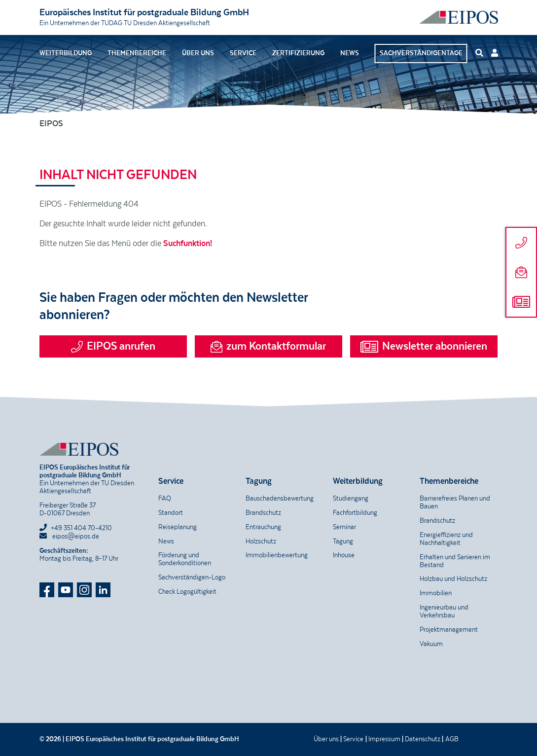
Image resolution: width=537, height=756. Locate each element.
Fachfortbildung (355, 513)
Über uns (198, 53)
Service (243, 53)
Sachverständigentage (421, 53)
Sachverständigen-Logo (192, 577)
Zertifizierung (298, 53)
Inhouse (344, 555)
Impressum (384, 739)
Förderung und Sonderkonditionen (185, 559)
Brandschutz (263, 513)
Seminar (344, 527)
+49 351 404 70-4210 (81, 528)
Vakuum (431, 644)
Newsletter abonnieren (424, 346)
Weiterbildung (66, 53)
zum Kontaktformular (268, 346)
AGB (452, 739)
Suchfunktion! (188, 244)
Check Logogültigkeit (187, 592)
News (350, 53)
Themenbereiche (137, 53)
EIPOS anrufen (113, 346)
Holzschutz (261, 541)
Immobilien (436, 593)
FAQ (165, 499)
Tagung (343, 541)
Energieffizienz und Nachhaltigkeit (446, 539)
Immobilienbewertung (277, 555)
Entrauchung (263, 527)
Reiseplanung (178, 527)
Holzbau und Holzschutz (453, 579)
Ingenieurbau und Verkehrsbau (444, 612)
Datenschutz (423, 739)
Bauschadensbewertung (280, 499)
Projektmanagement (449, 630)
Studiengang (351, 499)
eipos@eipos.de (69, 537)
